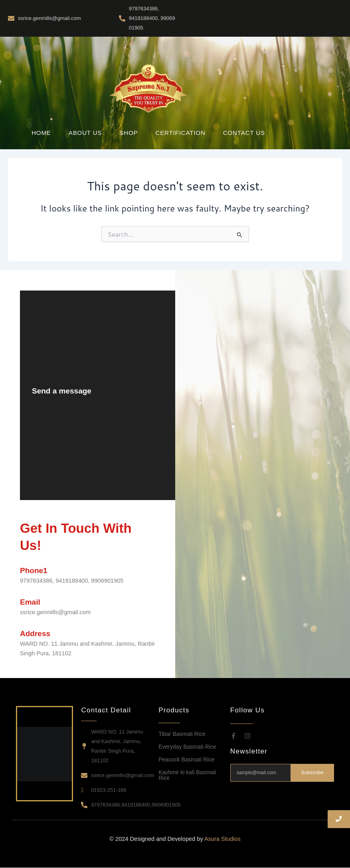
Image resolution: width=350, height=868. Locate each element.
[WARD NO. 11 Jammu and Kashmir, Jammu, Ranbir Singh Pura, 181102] (253, 395)
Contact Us (244, 133)
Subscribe (312, 773)
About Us (85, 133)
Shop (129, 133)
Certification (180, 133)
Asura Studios (222, 839)
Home (41, 133)
